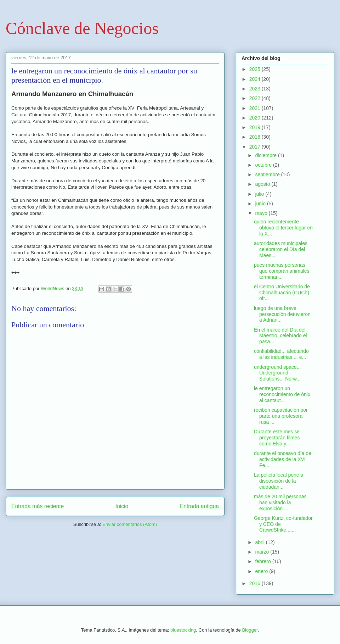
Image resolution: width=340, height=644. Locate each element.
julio (260, 194)
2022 (256, 98)
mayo (262, 213)
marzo (263, 552)
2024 (256, 79)
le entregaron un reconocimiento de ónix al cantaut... (282, 394)
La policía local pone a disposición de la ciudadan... (279, 481)
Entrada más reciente (38, 506)
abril (260, 542)
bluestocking (183, 630)
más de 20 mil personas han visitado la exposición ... (280, 503)
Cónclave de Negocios (82, 28)
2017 (256, 147)
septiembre (268, 174)
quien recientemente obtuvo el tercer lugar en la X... (283, 228)
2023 (256, 89)
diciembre (267, 155)
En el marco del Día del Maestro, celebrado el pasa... (280, 336)
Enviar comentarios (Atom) (130, 524)
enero (262, 571)
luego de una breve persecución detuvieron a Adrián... (282, 314)
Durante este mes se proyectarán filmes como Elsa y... (277, 438)
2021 (256, 108)
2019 (256, 127)
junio (261, 204)
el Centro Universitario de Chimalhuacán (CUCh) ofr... (282, 293)
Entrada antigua (199, 506)
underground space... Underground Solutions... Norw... (277, 373)
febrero (263, 561)
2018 (256, 137)
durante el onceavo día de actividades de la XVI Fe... (283, 459)
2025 (256, 69)
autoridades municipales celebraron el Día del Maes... (281, 249)
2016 (256, 583)
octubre (264, 165)
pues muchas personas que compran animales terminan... (282, 271)
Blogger (250, 630)
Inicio (122, 506)
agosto (263, 184)
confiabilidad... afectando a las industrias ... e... (281, 354)
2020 (256, 118)
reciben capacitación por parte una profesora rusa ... (281, 416)
